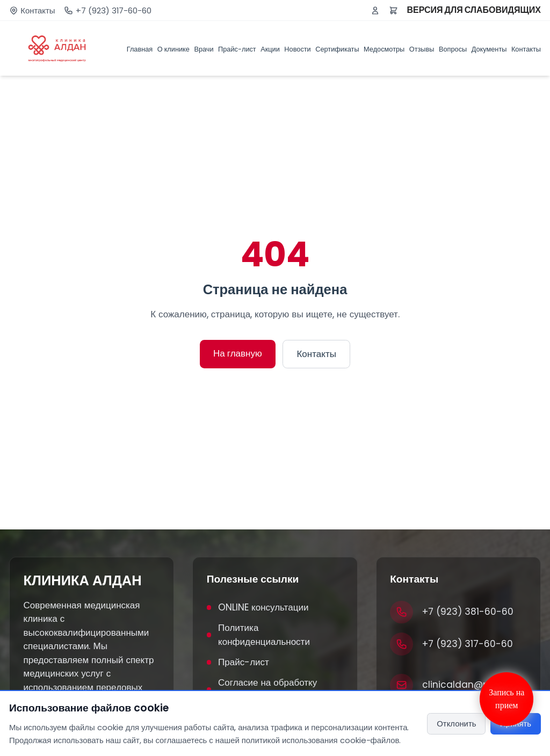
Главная (140, 49)
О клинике (173, 49)
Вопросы (453, 49)
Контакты (38, 10)
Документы (489, 49)
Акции (270, 49)
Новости (297, 49)
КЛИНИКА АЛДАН (83, 580)
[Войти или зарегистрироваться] (375, 10)
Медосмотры (384, 49)
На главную (238, 353)
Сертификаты (337, 49)
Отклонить (456, 724)
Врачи (204, 49)
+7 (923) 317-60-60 (114, 10)
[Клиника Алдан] (57, 48)
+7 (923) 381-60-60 (468, 612)
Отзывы (422, 49)
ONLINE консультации (258, 607)
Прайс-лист (237, 49)
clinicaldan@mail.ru (468, 685)
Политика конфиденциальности (258, 635)
